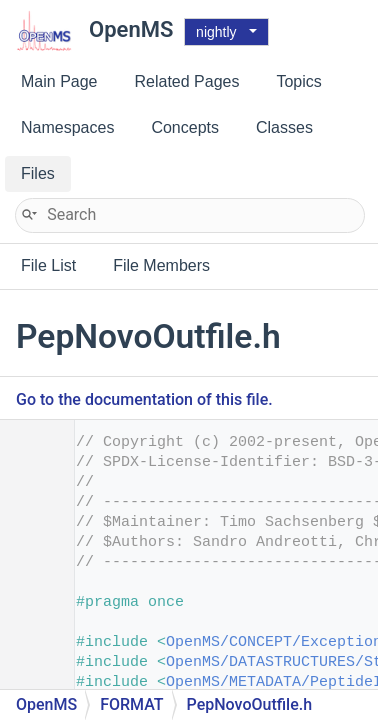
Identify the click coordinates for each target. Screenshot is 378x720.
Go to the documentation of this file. (144, 399)
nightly (216, 32)
